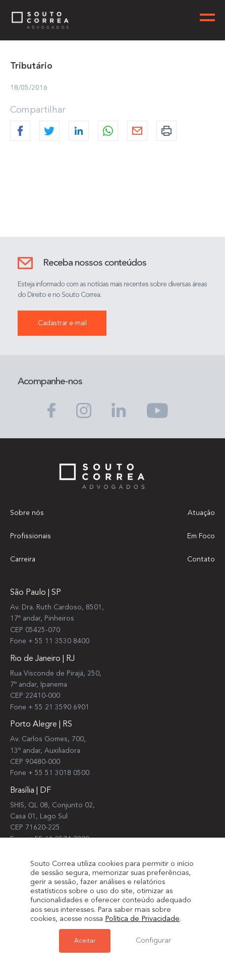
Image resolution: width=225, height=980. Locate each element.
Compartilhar (38, 111)
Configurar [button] (153, 941)
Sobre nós (27, 513)
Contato (201, 559)
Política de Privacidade (142, 919)
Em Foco (201, 536)
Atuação (201, 513)
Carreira (23, 559)
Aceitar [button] (85, 941)
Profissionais (31, 536)
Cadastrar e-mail (62, 324)
